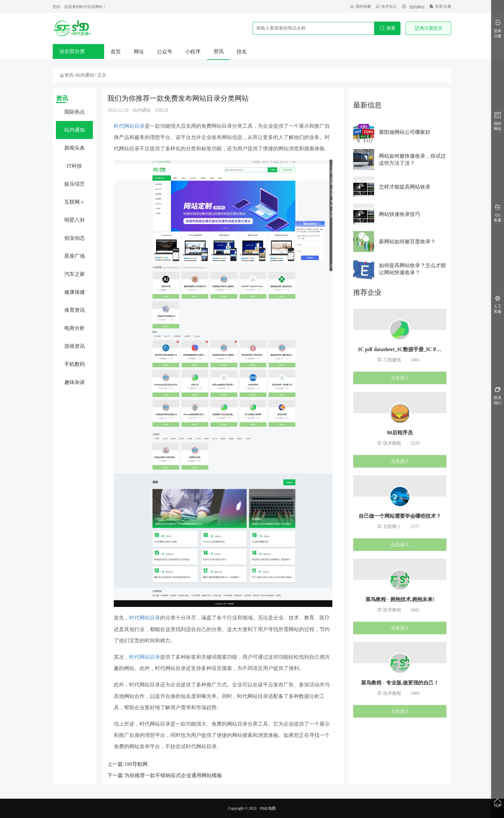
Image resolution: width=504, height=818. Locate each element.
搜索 (387, 28)
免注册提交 (428, 28)
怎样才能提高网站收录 (405, 187)
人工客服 (498, 305)
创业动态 (75, 238)
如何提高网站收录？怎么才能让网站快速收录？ (412, 269)
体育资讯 (75, 310)
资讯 (219, 51)
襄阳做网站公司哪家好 (405, 132)
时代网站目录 (129, 126)
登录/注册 (440, 6)
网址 (139, 52)
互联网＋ (75, 202)
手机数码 (75, 364)
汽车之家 (75, 274)
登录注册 (498, 29)
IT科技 (74, 166)
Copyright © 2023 (242, 808)
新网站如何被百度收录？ (407, 242)
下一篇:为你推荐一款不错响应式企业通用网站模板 (165, 775)
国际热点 (75, 112)
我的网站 (413, 7)
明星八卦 (75, 220)
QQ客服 (498, 214)
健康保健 (75, 292)
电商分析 (75, 328)
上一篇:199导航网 (127, 764)
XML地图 (268, 808)
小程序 (193, 52)
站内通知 (85, 75)
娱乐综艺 (75, 184)
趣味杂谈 (75, 382)
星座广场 (75, 256)
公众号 (165, 52)
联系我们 (498, 396)
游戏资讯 (75, 346)
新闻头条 (75, 148)
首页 (116, 52)
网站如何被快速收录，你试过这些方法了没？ (412, 159)
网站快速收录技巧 (400, 214)
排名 (242, 52)
